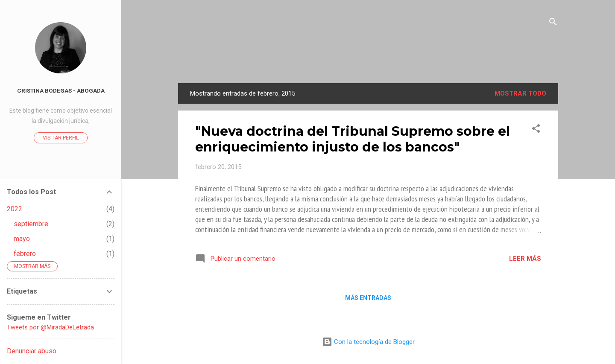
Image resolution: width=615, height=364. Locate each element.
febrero (25, 254)
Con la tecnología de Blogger (368, 342)
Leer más (525, 259)
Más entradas (368, 298)
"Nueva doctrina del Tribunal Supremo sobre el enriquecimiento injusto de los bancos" (353, 139)
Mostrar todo (520, 93)
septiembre (31, 224)
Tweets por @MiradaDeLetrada (50, 327)
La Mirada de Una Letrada (368, 58)
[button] (536, 130)
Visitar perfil (61, 138)
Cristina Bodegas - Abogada (61, 90)
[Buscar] (553, 23)
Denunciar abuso (32, 351)
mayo (22, 239)
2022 (15, 209)
